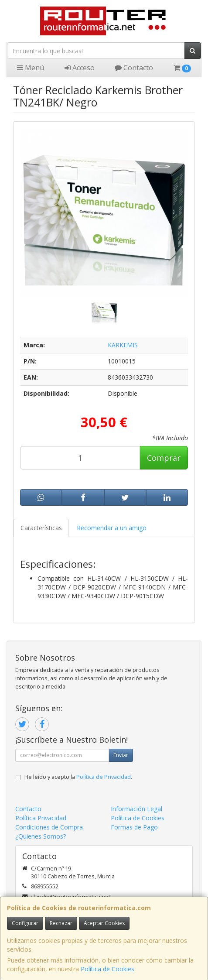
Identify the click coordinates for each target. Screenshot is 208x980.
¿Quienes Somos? (41, 836)
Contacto (134, 68)
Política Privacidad (41, 818)
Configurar (25, 923)
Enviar (121, 755)
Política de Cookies (107, 969)
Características (41, 528)
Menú (31, 68)
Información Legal (136, 809)
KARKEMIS (123, 345)
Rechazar (61, 923)
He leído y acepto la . (78, 777)
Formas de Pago (134, 827)
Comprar (164, 458)
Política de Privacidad (104, 777)
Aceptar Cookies (104, 923)
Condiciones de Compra (49, 827)
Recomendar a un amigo (112, 528)
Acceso (80, 68)
